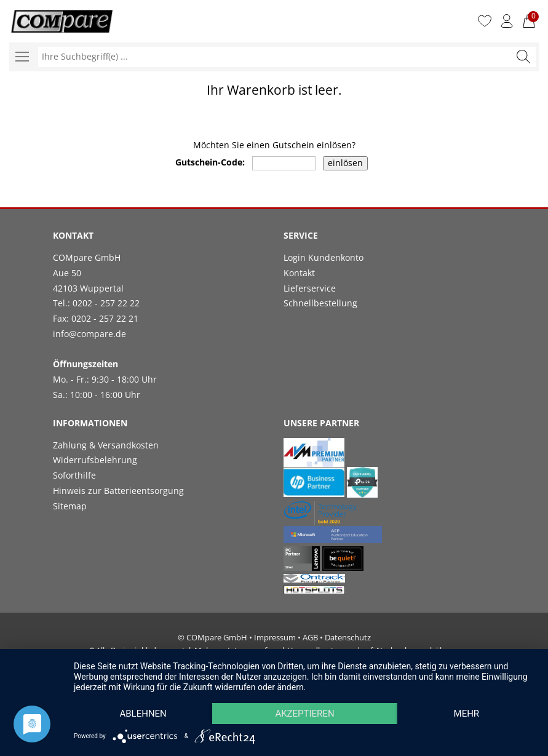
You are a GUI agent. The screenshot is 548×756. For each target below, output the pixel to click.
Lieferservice (310, 288)
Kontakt (299, 273)
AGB (310, 637)
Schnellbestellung (320, 303)
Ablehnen (143, 714)
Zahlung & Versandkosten (106, 445)
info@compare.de (89, 334)
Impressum (275, 637)
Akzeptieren (304, 714)
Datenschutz (348, 637)
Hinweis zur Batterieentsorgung (118, 491)
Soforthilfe (74, 475)
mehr (467, 714)
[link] (389, 340)
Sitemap (70, 506)
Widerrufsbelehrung (95, 460)
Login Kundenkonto (324, 257)
